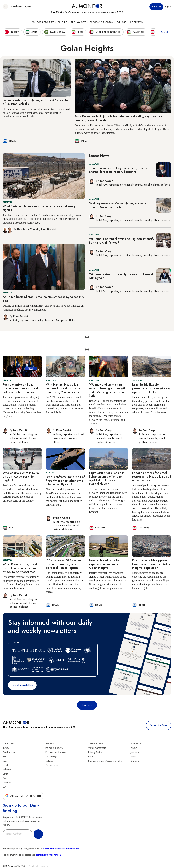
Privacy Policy (95, 752)
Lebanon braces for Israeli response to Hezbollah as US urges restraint (152, 477)
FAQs (91, 756)
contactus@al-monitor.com (49, 855)
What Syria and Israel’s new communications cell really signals (39, 208)
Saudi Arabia (9, 752)
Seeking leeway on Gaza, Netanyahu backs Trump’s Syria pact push (118, 205)
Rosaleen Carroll (28, 229)
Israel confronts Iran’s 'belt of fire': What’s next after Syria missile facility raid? (65, 481)
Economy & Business (101, 22)
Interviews (136, 22)
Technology (78, 22)
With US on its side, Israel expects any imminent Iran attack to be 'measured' (20, 568)
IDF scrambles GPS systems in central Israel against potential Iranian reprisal (64, 564)
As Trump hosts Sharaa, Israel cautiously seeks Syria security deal (43, 299)
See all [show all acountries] (164, 32)
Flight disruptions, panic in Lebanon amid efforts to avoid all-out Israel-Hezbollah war (107, 478)
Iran (5, 756)
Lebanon (7, 783)
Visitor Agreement (97, 748)
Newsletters (16, 7)
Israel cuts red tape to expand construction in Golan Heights (104, 564)
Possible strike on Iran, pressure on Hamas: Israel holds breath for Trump (20, 388)
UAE (5, 761)
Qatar (6, 778)
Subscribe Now (159, 725)
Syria (5, 787)
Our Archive (51, 765)
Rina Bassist (48, 229)
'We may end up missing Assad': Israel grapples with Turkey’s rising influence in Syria (108, 390)
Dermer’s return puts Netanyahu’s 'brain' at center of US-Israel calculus (36, 102)
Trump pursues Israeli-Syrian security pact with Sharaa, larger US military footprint (120, 170)
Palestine (7, 770)
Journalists (136, 752)
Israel (5, 765)
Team (134, 756)
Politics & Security (43, 22)
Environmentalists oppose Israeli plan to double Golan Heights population (151, 564)
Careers (135, 761)
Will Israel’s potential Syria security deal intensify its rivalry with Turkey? (122, 241)
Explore (121, 22)
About (134, 748)
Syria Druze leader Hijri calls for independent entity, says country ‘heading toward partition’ (118, 118)
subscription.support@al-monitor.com (61, 849)
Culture (62, 22)
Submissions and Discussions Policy (105, 761)
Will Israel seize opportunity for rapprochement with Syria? (121, 276)
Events (28, 7)
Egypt (5, 774)
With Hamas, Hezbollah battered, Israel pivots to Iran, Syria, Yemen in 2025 (64, 388)
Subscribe (156, 7)
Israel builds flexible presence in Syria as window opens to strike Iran (151, 388)
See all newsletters (22, 685)
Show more (87, 705)
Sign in (168, 7)
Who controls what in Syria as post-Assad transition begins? (21, 477)
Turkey (6, 748)
